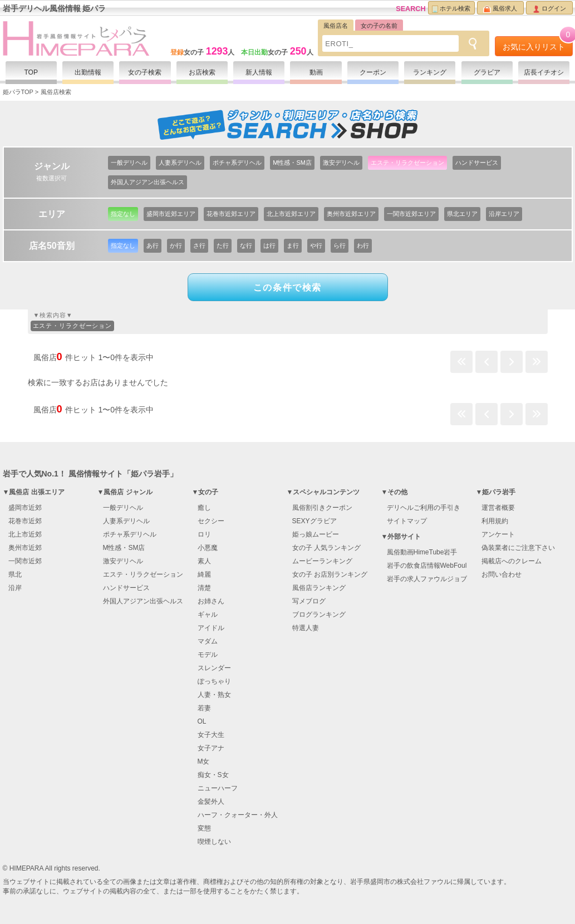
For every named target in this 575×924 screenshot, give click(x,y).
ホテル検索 (451, 9)
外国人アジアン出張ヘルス (148, 182)
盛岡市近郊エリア (171, 214)
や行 (316, 245)
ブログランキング (319, 615)
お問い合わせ (502, 574)
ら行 (340, 245)
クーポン (373, 72)
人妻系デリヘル (180, 163)
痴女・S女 (213, 775)
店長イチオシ (544, 72)
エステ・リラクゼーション (407, 163)
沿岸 (15, 588)
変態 (204, 828)
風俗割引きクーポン (322, 508)
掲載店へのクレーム (512, 561)
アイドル (211, 628)
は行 (269, 245)
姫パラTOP (18, 92)
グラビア (487, 72)
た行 (223, 245)
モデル (208, 655)
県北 (15, 574)
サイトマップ (407, 521)
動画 (316, 72)
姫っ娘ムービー (316, 534)
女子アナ (211, 748)
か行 (176, 245)
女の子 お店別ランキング (330, 574)
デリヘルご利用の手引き (424, 508)
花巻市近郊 (25, 521)
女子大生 (211, 735)
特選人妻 (306, 628)
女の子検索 (145, 72)
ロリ (204, 534)
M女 (204, 761)
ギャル (208, 615)
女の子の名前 (379, 26)
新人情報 (259, 72)
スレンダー (214, 668)
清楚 (204, 588)
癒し (204, 508)
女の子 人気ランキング (326, 548)
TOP (31, 72)
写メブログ (309, 601)
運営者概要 (498, 508)
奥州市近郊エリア (351, 214)
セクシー (211, 521)
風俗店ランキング (319, 588)
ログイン (549, 9)
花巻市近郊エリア (231, 214)
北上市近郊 (25, 534)
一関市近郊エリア (411, 214)
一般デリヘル (129, 163)
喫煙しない (214, 842)
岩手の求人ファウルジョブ (427, 579)
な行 (246, 245)
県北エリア (462, 214)
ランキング (430, 72)
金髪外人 (211, 802)
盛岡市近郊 (25, 508)
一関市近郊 (25, 561)
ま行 (293, 245)
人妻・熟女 (214, 695)
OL (202, 721)
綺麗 (204, 574)
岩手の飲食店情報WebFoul (427, 566)
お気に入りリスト (538, 44)
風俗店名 (336, 26)
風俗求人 (500, 9)
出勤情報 (88, 72)
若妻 (204, 708)
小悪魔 (208, 548)
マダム (208, 641)
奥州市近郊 (25, 548)
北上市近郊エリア (291, 214)
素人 (204, 561)
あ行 (153, 245)
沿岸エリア (504, 214)
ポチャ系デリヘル (237, 163)
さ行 (199, 245)
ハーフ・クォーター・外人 (238, 815)
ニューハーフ (218, 788)
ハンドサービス (477, 163)
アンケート (498, 534)
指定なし (123, 214)
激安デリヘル (341, 163)
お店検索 (202, 72)
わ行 (363, 245)
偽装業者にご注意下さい (518, 548)
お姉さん (211, 601)
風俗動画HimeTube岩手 (422, 552)
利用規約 (495, 521)
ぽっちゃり (214, 681)
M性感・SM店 (292, 163)
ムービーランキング (322, 561)
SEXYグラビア (314, 521)
